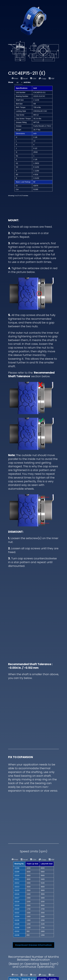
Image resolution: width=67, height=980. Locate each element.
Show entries (19, 82)
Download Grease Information (33, 945)
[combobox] (18, 82)
